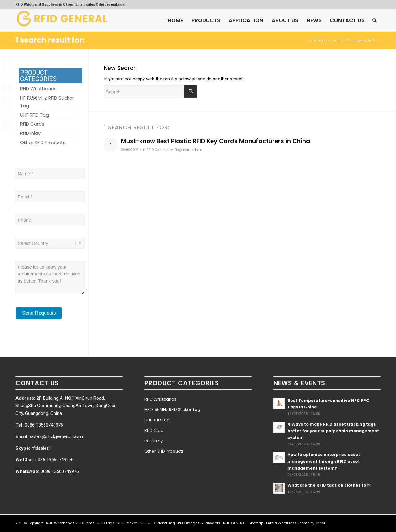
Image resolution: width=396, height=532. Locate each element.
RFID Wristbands (160, 399)
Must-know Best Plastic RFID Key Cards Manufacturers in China (215, 141)
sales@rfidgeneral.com (56, 436)
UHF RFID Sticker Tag (157, 523)
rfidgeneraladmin (188, 150)
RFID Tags (106, 523)
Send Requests (39, 313)
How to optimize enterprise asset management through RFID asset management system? (324, 461)
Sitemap (256, 523)
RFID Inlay (154, 441)
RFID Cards (156, 150)
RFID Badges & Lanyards (199, 523)
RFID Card (154, 430)
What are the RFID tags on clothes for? (329, 485)
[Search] (374, 20)
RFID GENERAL (235, 523)
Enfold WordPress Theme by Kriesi (295, 523)
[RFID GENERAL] (62, 20)
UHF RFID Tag (157, 420)
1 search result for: (50, 40)
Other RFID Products (164, 451)
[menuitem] (175, 20)
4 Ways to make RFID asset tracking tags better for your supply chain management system (333, 431)
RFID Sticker (127, 523)
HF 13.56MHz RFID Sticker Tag (172, 409)
